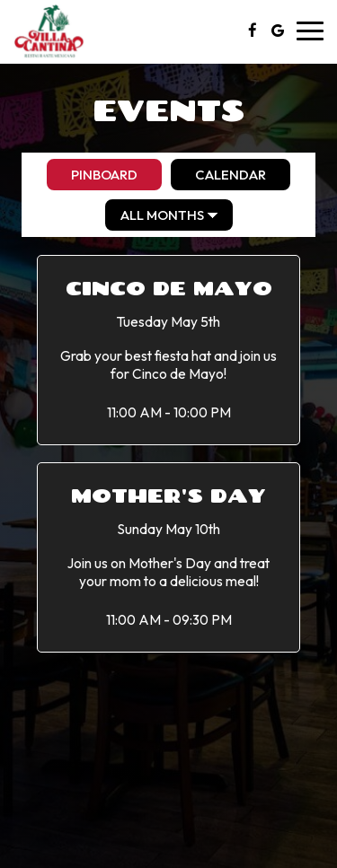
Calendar (218, 174)
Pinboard (92, 174)
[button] (169, 350)
